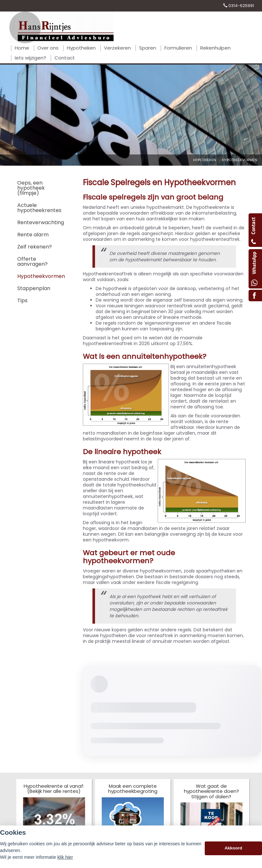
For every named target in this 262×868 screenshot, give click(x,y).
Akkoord (233, 848)
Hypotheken (205, 160)
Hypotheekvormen (240, 160)
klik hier (65, 857)
